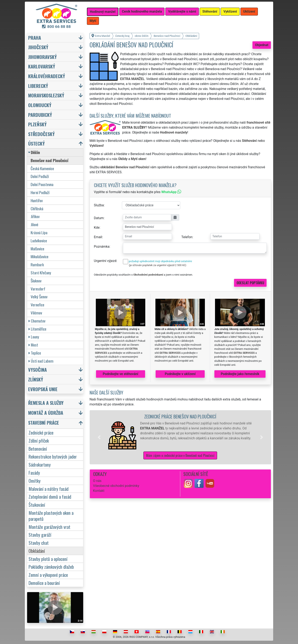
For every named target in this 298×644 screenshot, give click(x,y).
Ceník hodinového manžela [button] (142, 11)
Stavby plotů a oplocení (48, 559)
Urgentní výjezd (105, 261)
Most (33, 345)
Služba (99, 205)
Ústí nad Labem (41, 361)
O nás (97, 481)
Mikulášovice (40, 256)
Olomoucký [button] (40, 105)
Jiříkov (35, 216)
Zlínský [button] (36, 379)
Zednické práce (41, 432)
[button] (99, 437)
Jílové (34, 224)
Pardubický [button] (40, 115)
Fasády (34, 473)
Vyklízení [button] (230, 11)
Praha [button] (35, 38)
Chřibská (37, 208)
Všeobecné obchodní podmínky (116, 486)
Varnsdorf (38, 289)
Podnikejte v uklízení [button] (180, 374)
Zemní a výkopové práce (48, 575)
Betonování (38, 449)
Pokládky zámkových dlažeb (51, 567)
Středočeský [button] (41, 134)
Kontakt (99, 491)
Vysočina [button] (37, 370)
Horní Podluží (40, 192)
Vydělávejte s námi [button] (182, 11)
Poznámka (102, 247)
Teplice (35, 353)
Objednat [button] (262, 45)
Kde (97, 228)
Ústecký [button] (36, 143)
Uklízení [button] (249, 11)
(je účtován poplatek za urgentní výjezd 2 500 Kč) (158, 265)
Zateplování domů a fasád (50, 496)
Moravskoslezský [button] (46, 95)
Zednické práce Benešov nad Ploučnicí (180, 416)
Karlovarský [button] (42, 66)
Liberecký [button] (38, 86)
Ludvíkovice (39, 241)
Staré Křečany (41, 273)
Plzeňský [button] (37, 124)
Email (98, 237)
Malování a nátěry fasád (49, 489)
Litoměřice (37, 329)
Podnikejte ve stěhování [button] (121, 374)
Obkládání (37, 551)
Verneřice (37, 305)
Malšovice (37, 249)
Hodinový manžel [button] (103, 12)
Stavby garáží (40, 535)
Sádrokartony (40, 464)
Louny (34, 337)
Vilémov (36, 313)
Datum (99, 218)
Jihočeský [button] (38, 47)
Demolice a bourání (44, 583)
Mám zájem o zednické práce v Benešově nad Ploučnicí (180, 455)
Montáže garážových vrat (49, 527)
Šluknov (36, 281)
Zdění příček (39, 440)
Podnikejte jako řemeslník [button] (240, 374)
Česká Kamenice (42, 168)
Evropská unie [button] (43, 389)
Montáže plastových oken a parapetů (51, 516)
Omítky (35, 481)
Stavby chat (39, 543)
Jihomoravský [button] (42, 57)
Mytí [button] (93, 21)
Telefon (187, 237)
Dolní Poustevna (42, 184)
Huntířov (37, 200)
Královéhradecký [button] (47, 76)
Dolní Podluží (40, 176)
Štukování (37, 505)
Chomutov (37, 321)
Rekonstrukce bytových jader (53, 456)
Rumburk (37, 265)
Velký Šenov (39, 297)
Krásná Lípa (39, 232)
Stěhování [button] (210, 11)
